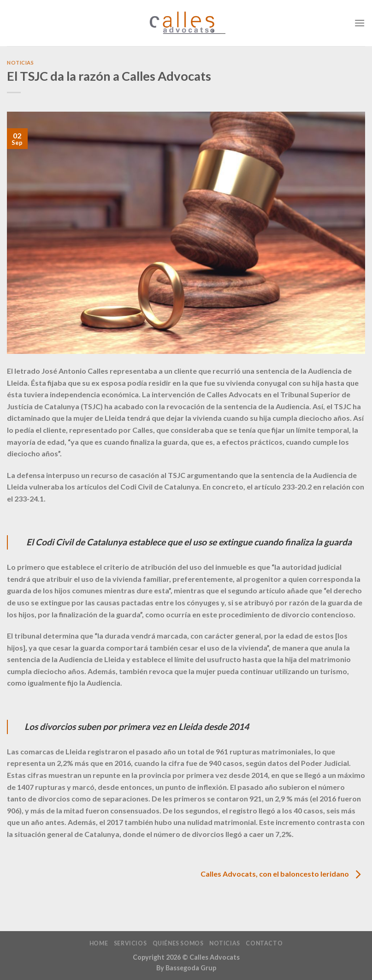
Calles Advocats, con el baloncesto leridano (283, 874)
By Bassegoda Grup (186, 968)
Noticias (20, 63)
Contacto (264, 943)
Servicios (130, 943)
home (99, 943)
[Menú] (360, 23)
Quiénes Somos (178, 943)
